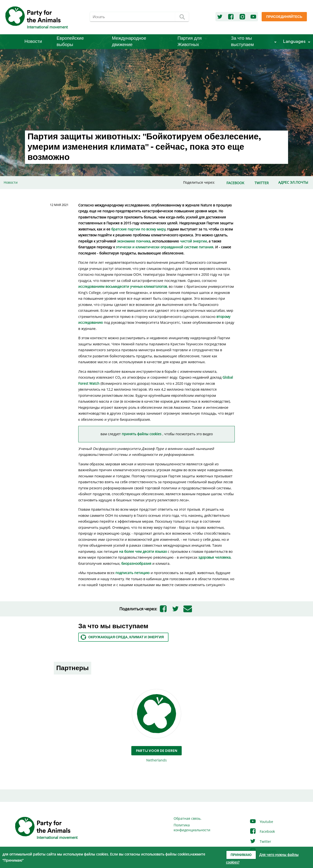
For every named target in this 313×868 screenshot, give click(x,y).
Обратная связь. (188, 818)
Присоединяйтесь (284, 17)
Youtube (261, 822)
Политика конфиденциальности (192, 827)
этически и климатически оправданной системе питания (165, 247)
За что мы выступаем (242, 42)
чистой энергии (193, 241)
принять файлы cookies (142, 434)
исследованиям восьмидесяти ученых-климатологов (123, 286)
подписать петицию (133, 573)
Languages (294, 42)
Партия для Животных (190, 42)
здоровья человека (214, 557)
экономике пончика (134, 241)
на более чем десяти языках (143, 551)
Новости (33, 42)
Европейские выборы (70, 42)
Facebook (262, 831)
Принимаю (241, 855)
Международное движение (129, 42)
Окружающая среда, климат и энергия (122, 637)
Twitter (260, 841)
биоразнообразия (136, 563)
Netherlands (157, 726)
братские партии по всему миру (138, 229)
